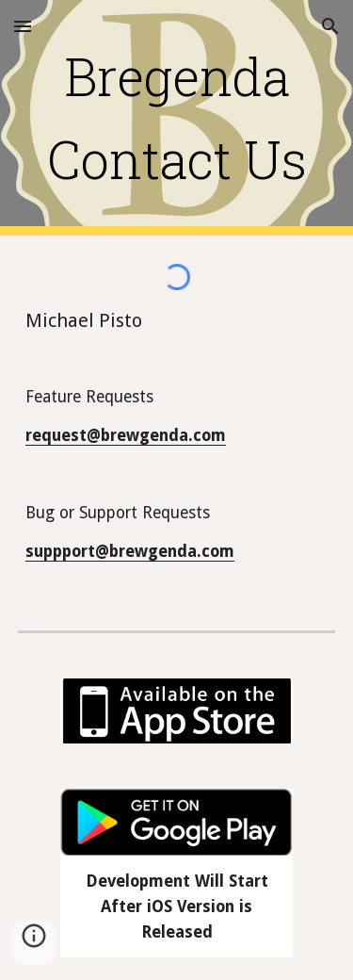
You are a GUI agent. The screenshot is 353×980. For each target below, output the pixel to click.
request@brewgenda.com (126, 435)
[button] (23, 26)
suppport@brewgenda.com (130, 551)
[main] (177, 118)
